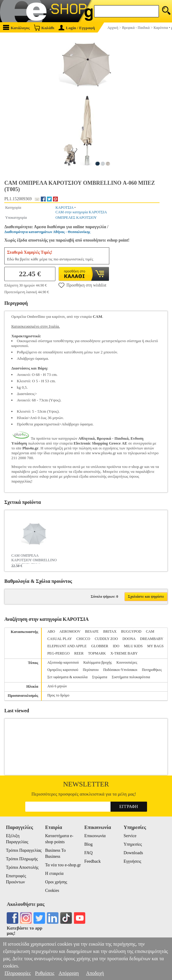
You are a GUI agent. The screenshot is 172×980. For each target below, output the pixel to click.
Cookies (52, 891)
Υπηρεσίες (133, 844)
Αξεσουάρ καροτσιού (63, 662)
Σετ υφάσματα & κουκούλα (67, 677)
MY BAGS (156, 646)
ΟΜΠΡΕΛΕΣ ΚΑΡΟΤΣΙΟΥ (76, 218)
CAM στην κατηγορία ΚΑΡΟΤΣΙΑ (81, 212)
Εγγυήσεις (132, 861)
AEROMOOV (70, 631)
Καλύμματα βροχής (98, 662)
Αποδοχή (95, 973)
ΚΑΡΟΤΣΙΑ (64, 208)
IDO (116, 646)
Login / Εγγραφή (77, 28)
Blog (88, 844)
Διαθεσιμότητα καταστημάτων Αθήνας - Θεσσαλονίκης (47, 232)
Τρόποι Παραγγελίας (24, 850)
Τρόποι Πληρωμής (22, 859)
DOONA (129, 639)
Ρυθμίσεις (45, 973)
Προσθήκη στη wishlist (82, 285)
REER (79, 653)
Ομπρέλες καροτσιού (63, 670)
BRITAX (110, 631)
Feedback (93, 861)
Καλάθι (44, 28)
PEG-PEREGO (58, 653)
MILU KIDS (133, 646)
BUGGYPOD (131, 631)
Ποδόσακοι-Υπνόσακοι (120, 670)
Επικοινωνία (95, 836)
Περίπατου (91, 670)
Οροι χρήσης (56, 882)
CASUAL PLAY (59, 639)
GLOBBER (100, 646)
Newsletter (86, 784)
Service (130, 836)
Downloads (133, 853)
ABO (51, 631)
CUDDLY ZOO (106, 639)
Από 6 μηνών (57, 686)
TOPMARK (97, 653)
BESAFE (92, 631)
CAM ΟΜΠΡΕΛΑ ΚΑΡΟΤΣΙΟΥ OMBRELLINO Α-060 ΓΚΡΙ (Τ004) (34, 559)
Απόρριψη (68, 973)
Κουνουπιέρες (127, 662)
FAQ (88, 853)
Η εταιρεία (54, 873)
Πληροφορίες (18, 973)
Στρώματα (100, 677)
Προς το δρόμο (58, 695)
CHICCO (83, 639)
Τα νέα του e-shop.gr (63, 865)
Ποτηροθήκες (152, 670)
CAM (150, 631)
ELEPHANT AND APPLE (67, 646)
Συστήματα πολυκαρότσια (131, 677)
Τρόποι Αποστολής (22, 867)
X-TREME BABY (124, 653)
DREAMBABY (152, 639)
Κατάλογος (16, 28)
